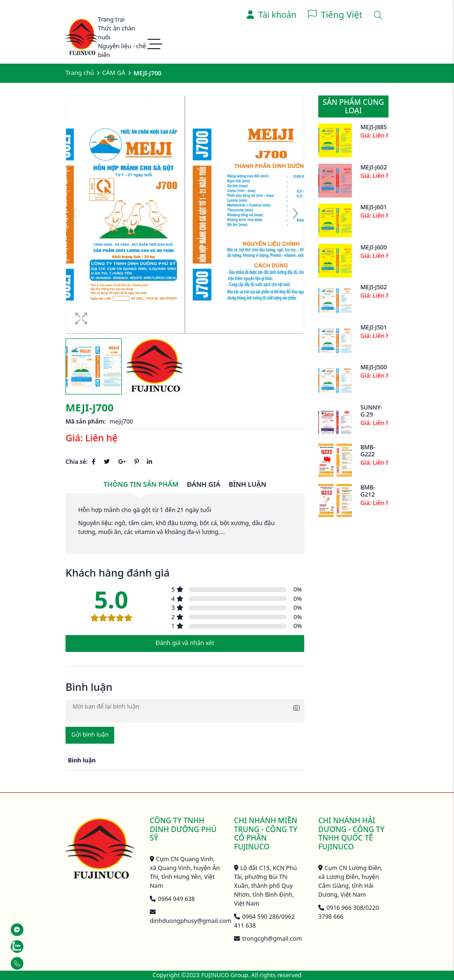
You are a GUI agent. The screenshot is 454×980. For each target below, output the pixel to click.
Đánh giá (203, 484)
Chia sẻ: (77, 462)
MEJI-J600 (374, 247)
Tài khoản (271, 15)
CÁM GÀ (113, 73)
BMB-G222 (368, 451)
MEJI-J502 (374, 287)
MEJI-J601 (374, 207)
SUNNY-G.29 (371, 411)
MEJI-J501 (374, 327)
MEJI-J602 (374, 167)
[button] (295, 215)
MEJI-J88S (373, 127)
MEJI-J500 (374, 367)
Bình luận (248, 484)
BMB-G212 (368, 491)
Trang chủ (80, 73)
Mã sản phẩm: (86, 421)
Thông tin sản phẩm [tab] (141, 484)
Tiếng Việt (342, 15)
